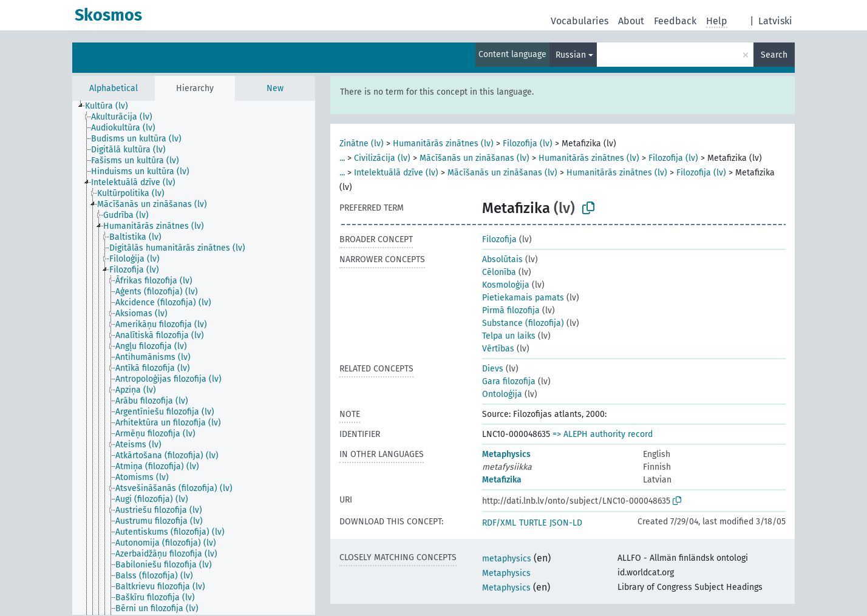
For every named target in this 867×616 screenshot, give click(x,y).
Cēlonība (499, 272)
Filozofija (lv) (528, 144)
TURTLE (533, 523)
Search (774, 55)
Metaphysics (506, 454)
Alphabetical (114, 88)
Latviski (775, 21)
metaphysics (507, 559)
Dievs (493, 369)
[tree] (194, 358)
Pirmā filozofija (511, 310)
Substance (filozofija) (523, 323)
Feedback (675, 21)
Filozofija (499, 239)
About (631, 21)
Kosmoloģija (506, 285)
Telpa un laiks (509, 336)
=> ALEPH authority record (603, 434)
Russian (571, 55)
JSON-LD (566, 523)
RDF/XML (499, 523)
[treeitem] (112, 106)
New (275, 88)
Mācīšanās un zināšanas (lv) (474, 158)
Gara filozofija (509, 381)
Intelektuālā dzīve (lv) (396, 173)
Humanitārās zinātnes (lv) (443, 144)
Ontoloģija (502, 394)
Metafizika (502, 480)
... (342, 158)
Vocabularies (580, 21)
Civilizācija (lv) (382, 158)
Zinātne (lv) (362, 144)
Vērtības (498, 349)
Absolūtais (502, 259)
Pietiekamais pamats (523, 298)
